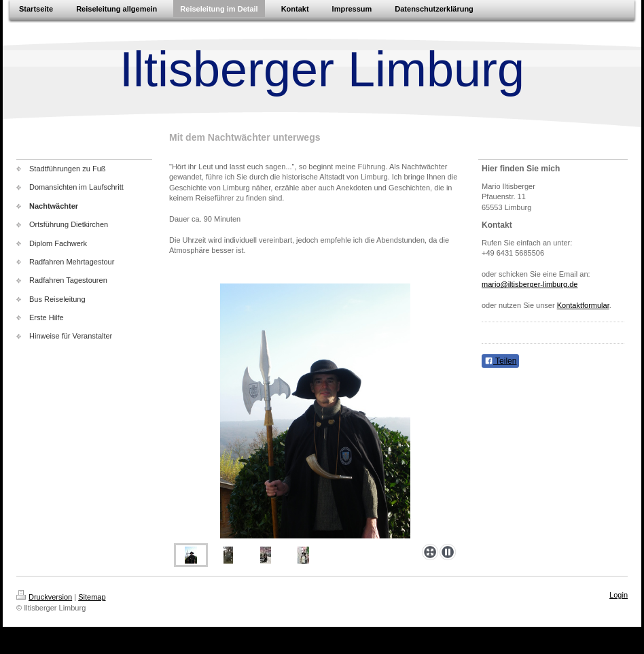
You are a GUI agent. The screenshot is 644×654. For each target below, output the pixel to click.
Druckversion (44, 597)
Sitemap (92, 597)
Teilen (500, 361)
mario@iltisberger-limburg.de (530, 284)
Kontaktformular (583, 305)
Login (619, 595)
